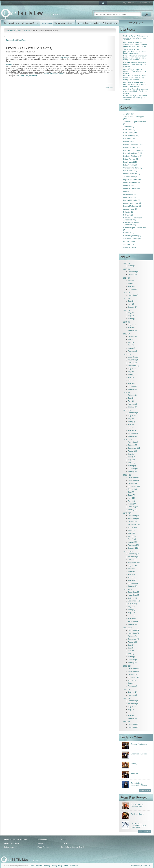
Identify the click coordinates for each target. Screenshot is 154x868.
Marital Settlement (131, 183)
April (131, 345)
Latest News (11, 31)
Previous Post (11, 40)
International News (132, 174)
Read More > (145, 831)
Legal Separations (132, 180)
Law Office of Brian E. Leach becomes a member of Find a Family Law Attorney (134, 84)
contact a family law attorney (55, 74)
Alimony (134, 764)
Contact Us (145, 3)
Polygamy (128, 215)
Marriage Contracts (132, 188)
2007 (126, 689)
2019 (126, 322)
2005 (126, 722)
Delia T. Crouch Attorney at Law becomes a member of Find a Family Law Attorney (135, 58)
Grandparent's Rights (133, 168)
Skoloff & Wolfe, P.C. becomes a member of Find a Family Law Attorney (136, 38)
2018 (126, 334)
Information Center (12, 843)
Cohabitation (129, 138)
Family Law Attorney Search (73, 847)
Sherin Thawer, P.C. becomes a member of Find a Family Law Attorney (135, 98)
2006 (126, 698)
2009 (127, 628)
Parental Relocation (132, 206)
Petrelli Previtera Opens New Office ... (139, 805)
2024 (126, 278)
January (132, 307)
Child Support (131, 136)
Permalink (109, 88)
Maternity (128, 191)
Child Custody (131, 133)
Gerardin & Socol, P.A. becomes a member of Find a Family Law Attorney (135, 91)
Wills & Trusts (130, 247)
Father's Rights (130, 165)
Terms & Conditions (71, 866)
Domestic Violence (133, 153)
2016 (126, 393)
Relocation (129, 233)
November (133, 295)
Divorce (128, 141)
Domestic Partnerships (134, 150)
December (133, 272)
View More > (145, 790)
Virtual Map (42, 840)
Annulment (129, 127)
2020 (126, 310)
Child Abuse (129, 130)
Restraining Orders (132, 236)
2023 (126, 293)
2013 (127, 475)
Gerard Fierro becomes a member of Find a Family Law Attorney (135, 71)
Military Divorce (130, 194)
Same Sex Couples (132, 239)
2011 (128, 551)
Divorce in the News (133, 144)
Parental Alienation (132, 200)
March (132, 266)
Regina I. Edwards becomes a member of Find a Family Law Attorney (135, 64)
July (131, 280)
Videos (64, 843)
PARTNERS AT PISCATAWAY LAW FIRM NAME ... (138, 826)
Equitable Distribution (133, 156)
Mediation (135, 773)
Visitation (129, 244)
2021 (126, 299)
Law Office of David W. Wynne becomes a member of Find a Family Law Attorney (135, 78)
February (133, 289)
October (27, 31)
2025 (126, 269)
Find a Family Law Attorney (15, 840)
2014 (127, 440)
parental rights (130, 209)
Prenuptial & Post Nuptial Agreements (133, 219)
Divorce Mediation (131, 147)
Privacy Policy (57, 866)
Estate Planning (131, 159)
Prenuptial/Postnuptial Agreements (132, 224)
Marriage (128, 185)
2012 (127, 513)
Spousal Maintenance (139, 744)
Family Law (23, 76)
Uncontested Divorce (139, 754)
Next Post (22, 40)
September (133, 366)
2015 (127, 410)
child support (65, 57)
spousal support (131, 241)
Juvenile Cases (130, 177)
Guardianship (130, 171)
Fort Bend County (138, 814)
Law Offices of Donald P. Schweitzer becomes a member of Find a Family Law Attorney (135, 44)
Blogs (64, 840)
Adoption (128, 114)
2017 (127, 354)
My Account (128, 3)
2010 (20, 31)
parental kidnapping (132, 203)
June (131, 283)
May (131, 304)
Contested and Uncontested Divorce (139, 784)
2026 (126, 263)
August (132, 325)
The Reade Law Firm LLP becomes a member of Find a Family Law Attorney (134, 51)
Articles (41, 843)
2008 (127, 666)
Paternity (10, 65)
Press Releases (44, 847)
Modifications (130, 197)
